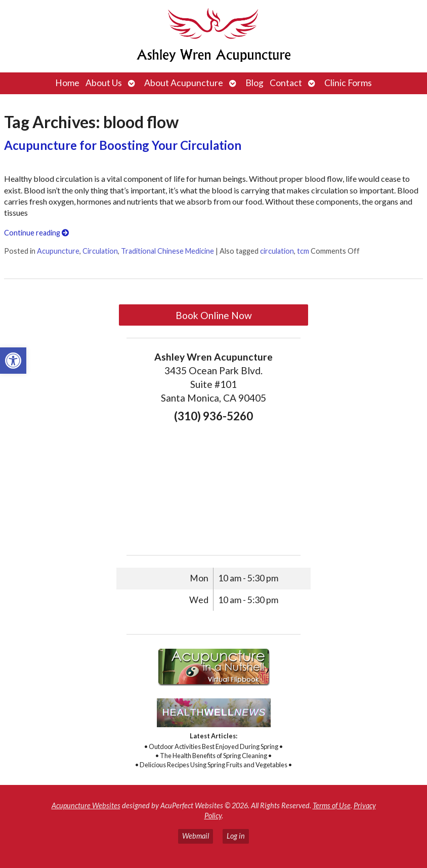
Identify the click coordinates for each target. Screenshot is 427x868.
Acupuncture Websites (86, 805)
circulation (277, 251)
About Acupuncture (184, 83)
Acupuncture (58, 251)
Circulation (100, 251)
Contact (286, 83)
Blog (254, 83)
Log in (236, 836)
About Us (104, 83)
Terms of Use (332, 805)
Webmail (196, 836)
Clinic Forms (348, 83)
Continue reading (36, 233)
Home (67, 83)
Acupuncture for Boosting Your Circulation (123, 145)
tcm (303, 251)
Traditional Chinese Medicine (167, 251)
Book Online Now (214, 315)
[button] (13, 361)
